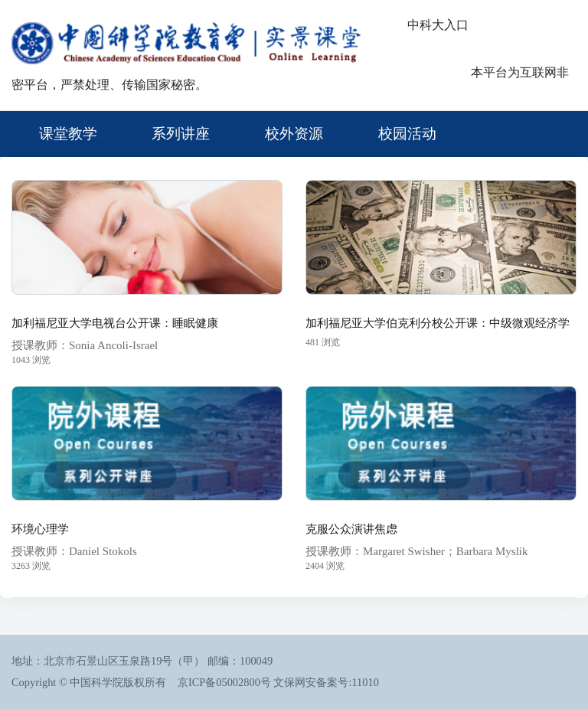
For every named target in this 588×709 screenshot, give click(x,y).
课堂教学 (68, 134)
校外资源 (294, 134)
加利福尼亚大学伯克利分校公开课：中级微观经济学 (438, 323)
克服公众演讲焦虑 (351, 529)
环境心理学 (40, 529)
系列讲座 (181, 134)
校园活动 (407, 134)
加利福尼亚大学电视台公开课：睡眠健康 (115, 323)
